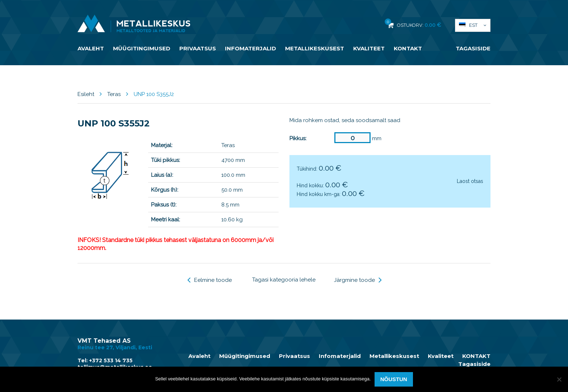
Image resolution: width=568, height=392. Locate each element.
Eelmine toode (210, 280)
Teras (114, 94)
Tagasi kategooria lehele (284, 280)
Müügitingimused (142, 48)
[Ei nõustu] (559, 379)
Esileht (86, 94)
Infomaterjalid (250, 48)
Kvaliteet (369, 48)
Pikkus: (298, 138)
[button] (473, 25)
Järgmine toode (358, 280)
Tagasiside (473, 48)
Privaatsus (198, 48)
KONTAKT (408, 48)
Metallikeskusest (315, 48)
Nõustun (394, 379)
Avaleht (91, 48)
